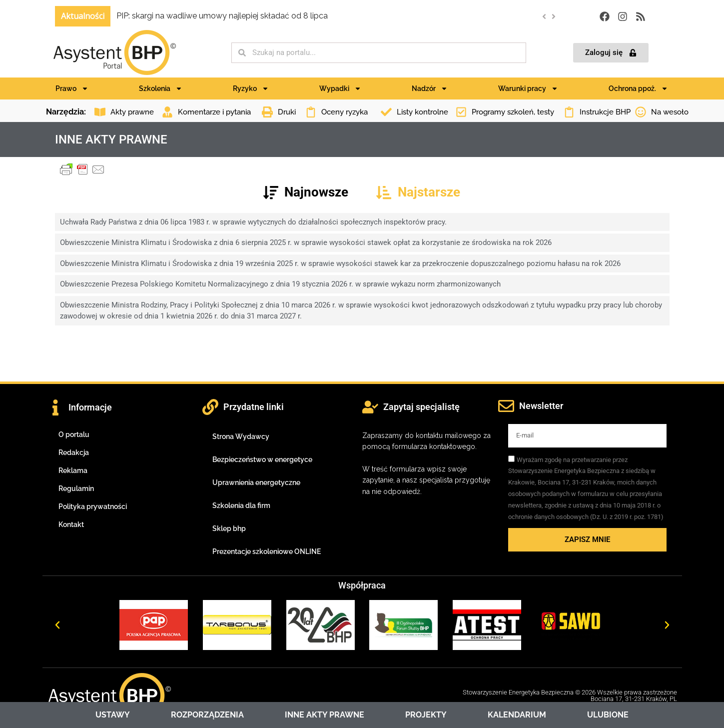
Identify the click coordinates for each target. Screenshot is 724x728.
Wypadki (340, 88)
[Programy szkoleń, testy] (461, 112)
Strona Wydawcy (241, 436)
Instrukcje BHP (605, 112)
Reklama (73, 470)
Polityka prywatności (93, 506)
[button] (553, 16)
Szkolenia (161, 88)
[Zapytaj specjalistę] (370, 407)
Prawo (72, 88)
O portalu (74, 434)
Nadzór (430, 88)
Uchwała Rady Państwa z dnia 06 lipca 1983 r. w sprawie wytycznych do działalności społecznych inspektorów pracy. (253, 222)
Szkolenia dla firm (241, 505)
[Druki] (267, 112)
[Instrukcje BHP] (569, 112)
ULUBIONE (608, 715)
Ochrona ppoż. (638, 88)
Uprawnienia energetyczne (256, 482)
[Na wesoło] (641, 112)
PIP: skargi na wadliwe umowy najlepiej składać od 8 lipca (222, 16)
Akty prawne (132, 112)
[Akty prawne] (100, 112)
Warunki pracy (528, 88)
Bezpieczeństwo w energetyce (262, 459)
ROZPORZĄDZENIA (207, 715)
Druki (287, 112)
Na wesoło (670, 112)
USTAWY (113, 715)
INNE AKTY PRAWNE (325, 715)
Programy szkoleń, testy (513, 112)
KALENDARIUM (517, 715)
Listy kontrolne (422, 112)
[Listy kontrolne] (386, 112)
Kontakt (71, 524)
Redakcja (74, 452)
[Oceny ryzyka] (311, 112)
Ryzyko (251, 88)
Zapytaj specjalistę (421, 407)
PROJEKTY (426, 715)
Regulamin (76, 488)
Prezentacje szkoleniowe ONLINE (267, 551)
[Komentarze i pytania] (167, 112)
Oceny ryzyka (345, 112)
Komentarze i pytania (214, 112)
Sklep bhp (229, 528)
